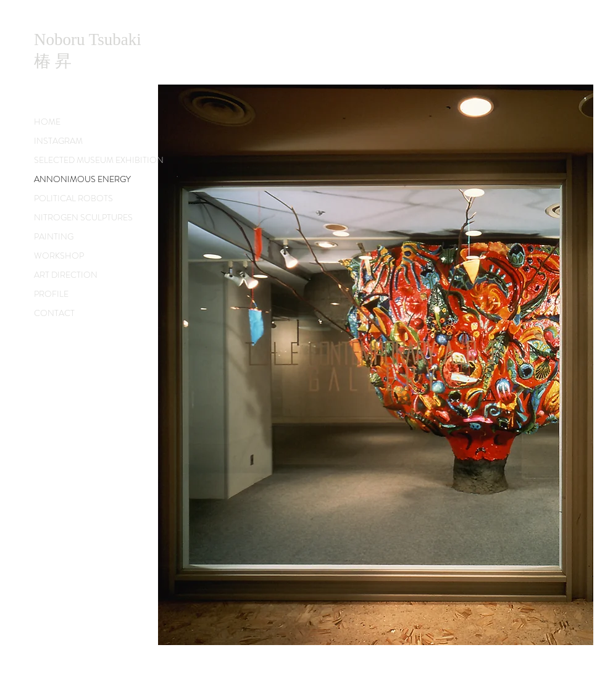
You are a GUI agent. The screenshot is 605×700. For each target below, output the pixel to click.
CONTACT (54, 313)
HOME (47, 122)
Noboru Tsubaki (88, 40)
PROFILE (51, 294)
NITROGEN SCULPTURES (83, 217)
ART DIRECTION (66, 275)
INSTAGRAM (58, 141)
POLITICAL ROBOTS (73, 198)
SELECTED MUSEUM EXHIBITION (99, 160)
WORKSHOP (59, 256)
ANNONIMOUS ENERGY (82, 179)
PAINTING (54, 236)
